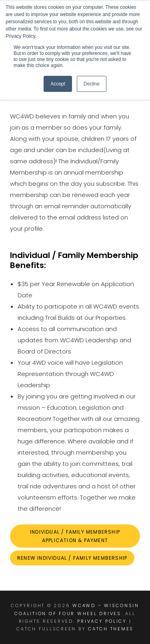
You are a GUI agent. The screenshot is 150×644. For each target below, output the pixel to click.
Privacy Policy (102, 621)
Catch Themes (111, 629)
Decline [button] (92, 84)
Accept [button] (58, 84)
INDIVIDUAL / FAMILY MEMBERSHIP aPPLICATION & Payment (75, 536)
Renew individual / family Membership (72, 558)
